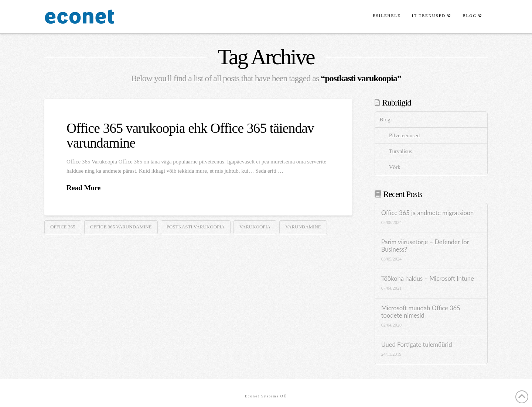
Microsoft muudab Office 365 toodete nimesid (421, 312)
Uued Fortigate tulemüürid (417, 345)
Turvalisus (401, 151)
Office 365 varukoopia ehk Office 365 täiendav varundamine (190, 135)
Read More (83, 188)
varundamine (303, 227)
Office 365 (63, 227)
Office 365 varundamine (121, 227)
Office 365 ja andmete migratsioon (428, 213)
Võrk (395, 167)
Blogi (386, 120)
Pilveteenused (404, 135)
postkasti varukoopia (196, 227)
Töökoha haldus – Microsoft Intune (428, 279)
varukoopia (255, 227)
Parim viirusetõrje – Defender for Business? (425, 246)
